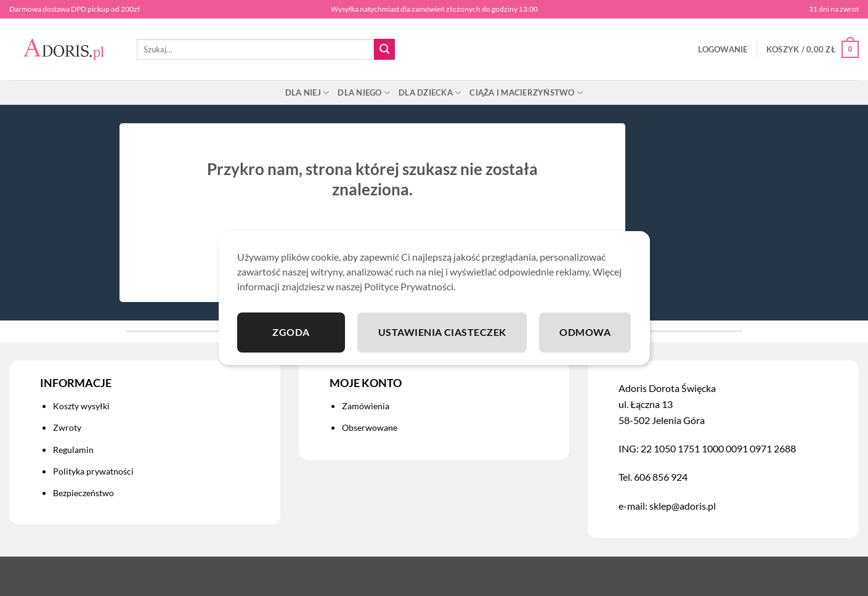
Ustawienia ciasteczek (442, 332)
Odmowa (585, 332)
